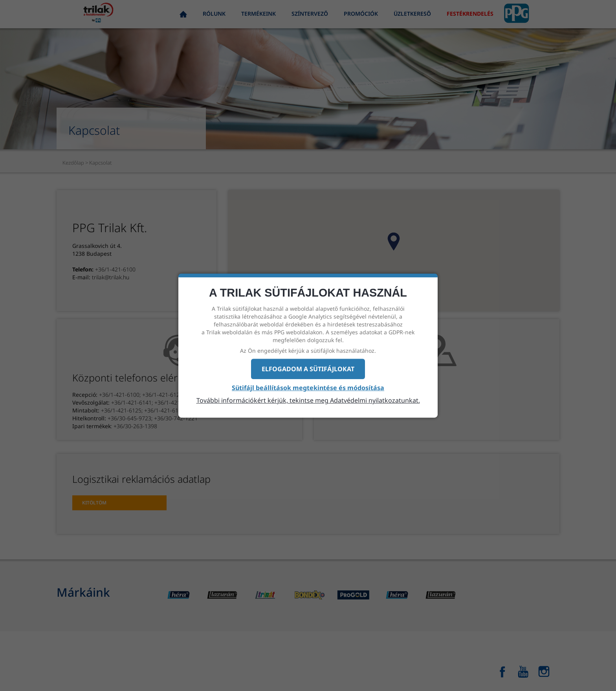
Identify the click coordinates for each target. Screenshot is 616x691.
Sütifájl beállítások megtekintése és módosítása (308, 388)
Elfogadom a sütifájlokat (308, 369)
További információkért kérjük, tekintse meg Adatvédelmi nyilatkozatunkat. (308, 400)
